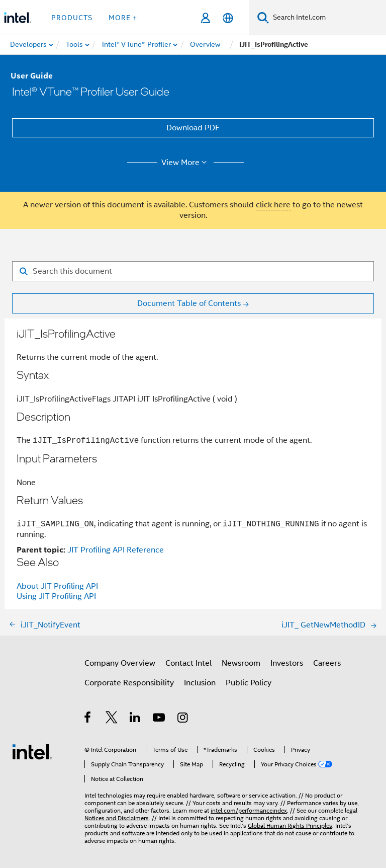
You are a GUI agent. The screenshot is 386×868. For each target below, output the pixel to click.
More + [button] (123, 18)
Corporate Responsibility (129, 683)
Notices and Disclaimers (117, 818)
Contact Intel (188, 663)
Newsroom (241, 663)
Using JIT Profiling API (56, 596)
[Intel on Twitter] (112, 719)
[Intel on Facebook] (88, 719)
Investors (287, 663)
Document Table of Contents (189, 303)
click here (273, 205)
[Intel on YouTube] (160, 719)
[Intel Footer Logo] (32, 751)
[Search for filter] (193, 271)
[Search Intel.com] (327, 18)
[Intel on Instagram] (183, 719)
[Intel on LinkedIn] (135, 719)
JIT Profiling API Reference (116, 550)
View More (186, 163)
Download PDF (193, 128)
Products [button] (72, 18)
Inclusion (200, 683)
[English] (228, 18)
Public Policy (249, 683)
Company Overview (120, 663)
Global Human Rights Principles (290, 825)
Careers (327, 663)
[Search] (263, 17)
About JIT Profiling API (57, 586)
